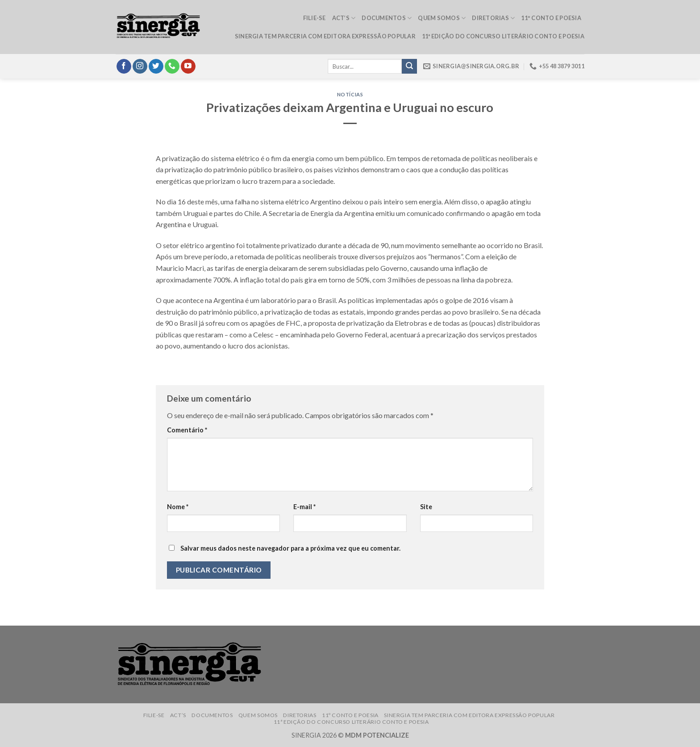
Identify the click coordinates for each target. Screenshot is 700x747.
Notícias (350, 94)
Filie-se (315, 18)
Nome (178, 507)
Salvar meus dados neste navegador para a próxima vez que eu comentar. (290, 548)
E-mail (304, 507)
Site (426, 507)
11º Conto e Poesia (551, 18)
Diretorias (493, 18)
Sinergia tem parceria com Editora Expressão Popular (325, 36)
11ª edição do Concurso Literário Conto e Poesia (503, 36)
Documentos (387, 18)
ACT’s (344, 18)
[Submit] (409, 66)
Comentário (187, 430)
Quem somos (442, 18)
